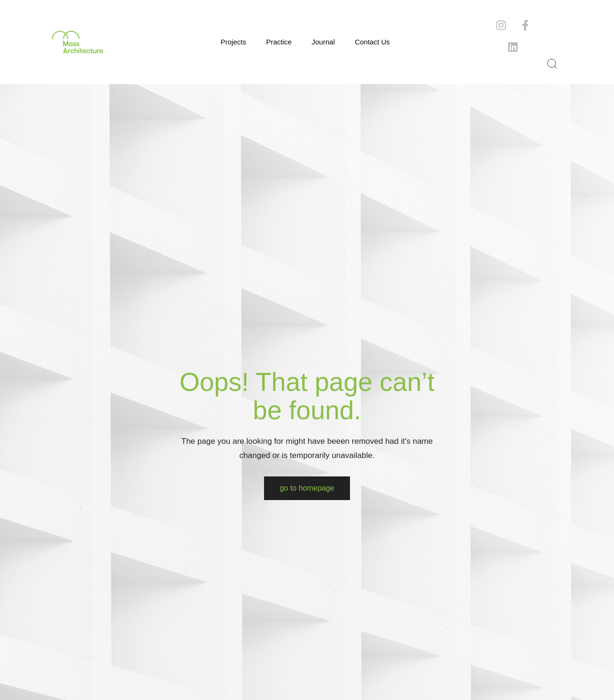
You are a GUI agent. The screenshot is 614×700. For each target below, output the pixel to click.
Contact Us (372, 42)
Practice (279, 42)
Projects (233, 42)
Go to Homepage (307, 488)
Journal (323, 42)
